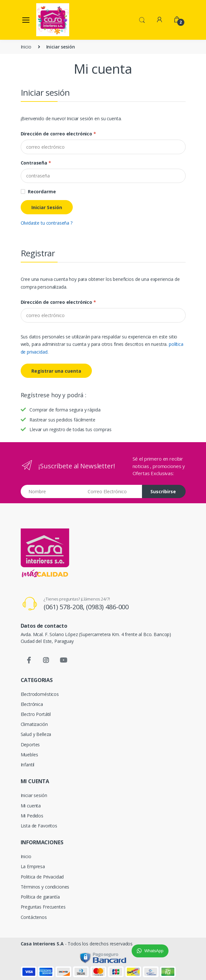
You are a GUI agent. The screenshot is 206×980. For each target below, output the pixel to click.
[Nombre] (52, 491)
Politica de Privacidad (42, 877)
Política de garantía (40, 897)
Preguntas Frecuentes (43, 907)
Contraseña (36, 163)
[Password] (103, 176)
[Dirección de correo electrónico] (103, 147)
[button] (142, 19)
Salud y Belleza (36, 734)
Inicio (26, 47)
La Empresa (33, 866)
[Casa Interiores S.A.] (53, 20)
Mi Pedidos (32, 816)
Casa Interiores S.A (42, 944)
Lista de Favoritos (39, 826)
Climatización (34, 724)
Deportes (30, 745)
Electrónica (32, 704)
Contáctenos (34, 917)
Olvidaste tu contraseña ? (47, 223)
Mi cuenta (31, 806)
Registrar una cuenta (56, 371)
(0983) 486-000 (107, 607)
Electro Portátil (36, 714)
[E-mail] (103, 315)
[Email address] (112, 491)
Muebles (29, 755)
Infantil (28, 765)
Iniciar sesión (34, 795)
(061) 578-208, (65, 607)
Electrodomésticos (40, 694)
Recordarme (42, 192)
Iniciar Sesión (47, 207)
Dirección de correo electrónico (58, 134)
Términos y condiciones (45, 887)
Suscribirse (163, 491)
